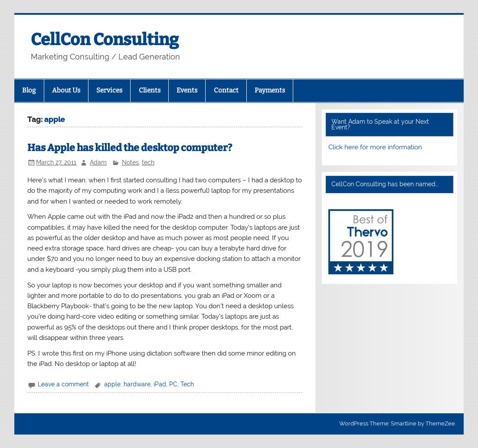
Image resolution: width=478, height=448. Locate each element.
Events (187, 90)
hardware (137, 384)
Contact (226, 90)
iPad (160, 384)
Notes (130, 162)
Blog (29, 90)
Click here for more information (375, 147)
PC (173, 384)
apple (112, 384)
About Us (66, 90)
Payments (270, 90)
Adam (98, 162)
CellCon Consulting (105, 40)
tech (148, 162)
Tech (187, 384)
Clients (150, 90)
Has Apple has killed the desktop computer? (130, 148)
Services (109, 90)
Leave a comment (63, 384)
